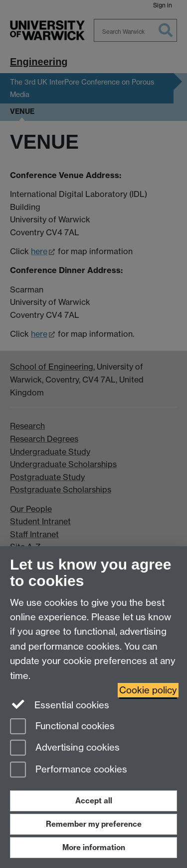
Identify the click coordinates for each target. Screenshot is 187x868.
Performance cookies (69, 770)
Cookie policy (148, 690)
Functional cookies (62, 727)
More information (94, 847)
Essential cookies (60, 704)
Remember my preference (94, 824)
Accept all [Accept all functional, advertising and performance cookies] (94, 801)
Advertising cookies (65, 748)
